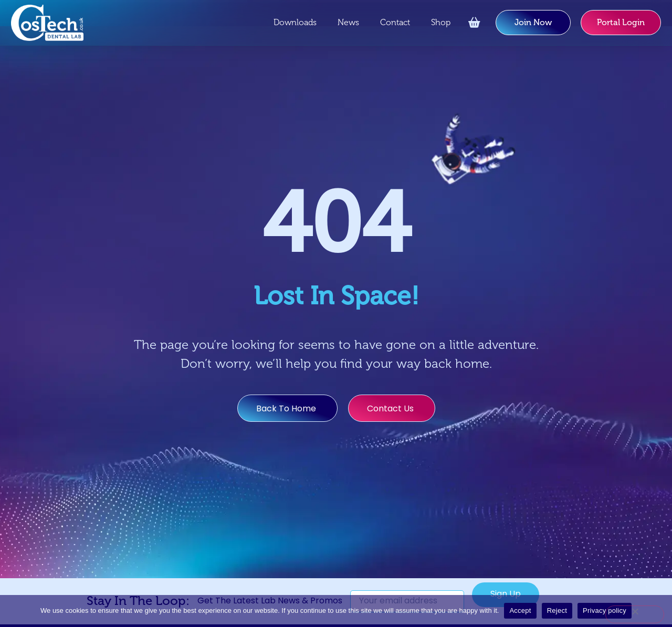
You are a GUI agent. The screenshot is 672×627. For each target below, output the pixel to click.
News (348, 23)
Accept (520, 610)
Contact (395, 23)
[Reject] (635, 614)
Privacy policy (605, 610)
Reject (557, 610)
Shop (441, 23)
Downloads (295, 23)
